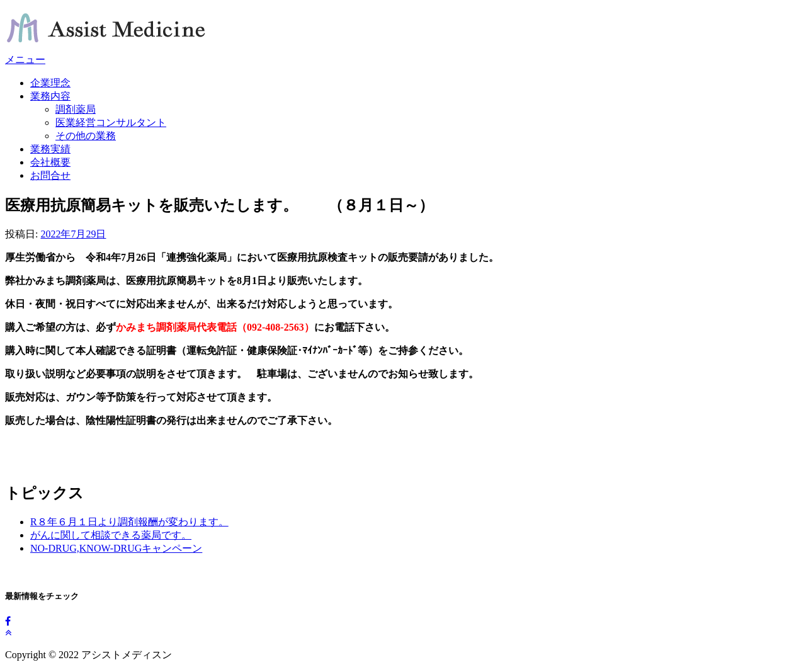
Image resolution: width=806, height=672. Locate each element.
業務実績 (50, 149)
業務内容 (50, 96)
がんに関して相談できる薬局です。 (111, 535)
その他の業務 (86, 136)
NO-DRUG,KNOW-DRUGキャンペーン (116, 548)
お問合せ (50, 175)
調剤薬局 (76, 109)
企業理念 (50, 83)
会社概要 (50, 162)
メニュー (25, 60)
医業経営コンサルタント (111, 122)
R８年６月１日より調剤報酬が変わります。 (129, 522)
